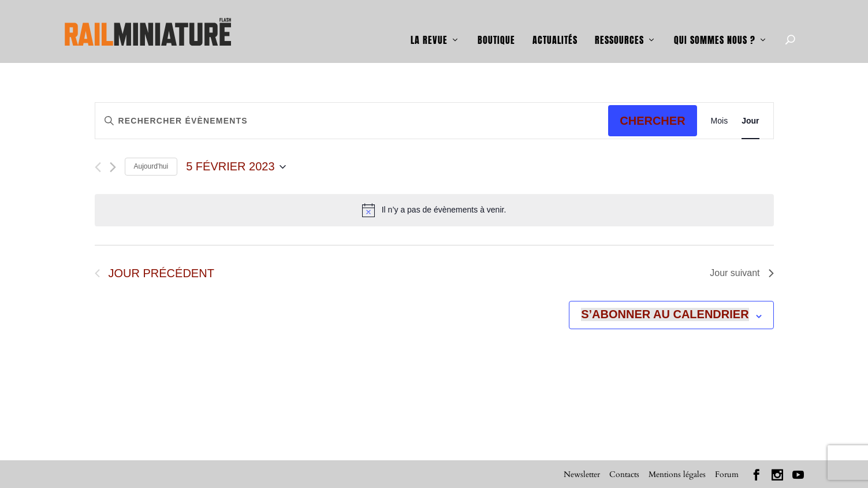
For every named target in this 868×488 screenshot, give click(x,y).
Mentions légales (677, 474)
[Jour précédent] (98, 167)
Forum (727, 474)
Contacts (624, 474)
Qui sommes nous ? (715, 24)
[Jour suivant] (113, 167)
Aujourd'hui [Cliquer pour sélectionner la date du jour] (151, 166)
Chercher (652, 120)
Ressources (619, 24)
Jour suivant (742, 273)
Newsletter (582, 474)
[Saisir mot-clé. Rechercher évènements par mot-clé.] (223, 120)
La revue (429, 24)
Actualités (555, 24)
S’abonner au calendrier (665, 314)
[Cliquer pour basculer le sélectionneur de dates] (236, 166)
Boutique (496, 24)
